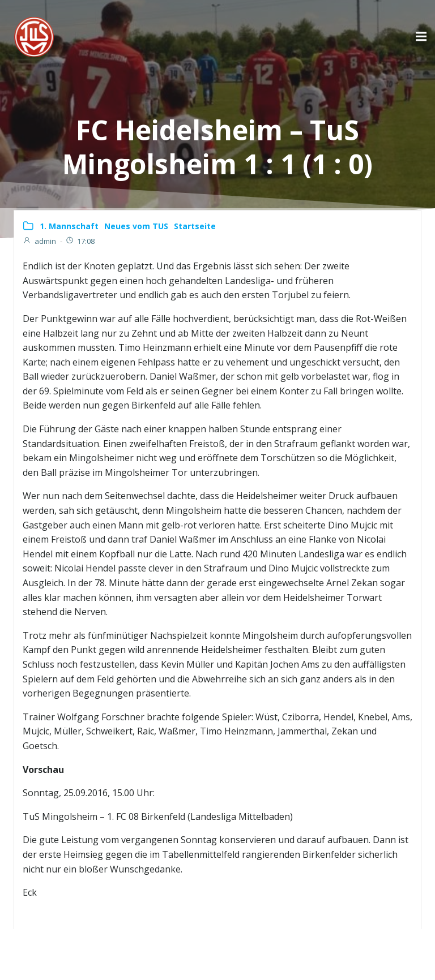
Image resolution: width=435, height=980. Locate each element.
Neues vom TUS (136, 226)
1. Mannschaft (69, 226)
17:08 (80, 241)
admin (39, 241)
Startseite (195, 226)
